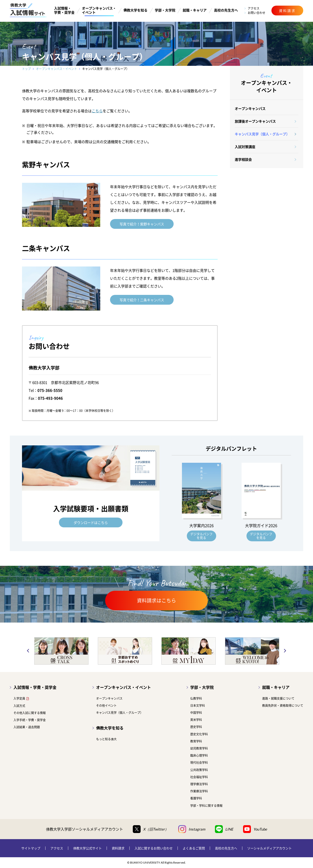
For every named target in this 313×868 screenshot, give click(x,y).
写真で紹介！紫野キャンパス (142, 224)
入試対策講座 (245, 147)
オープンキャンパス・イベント (99, 10)
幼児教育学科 (199, 748)
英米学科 (196, 720)
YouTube (255, 829)
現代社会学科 (199, 763)
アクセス (254, 8)
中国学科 (196, 713)
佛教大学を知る (135, 10)
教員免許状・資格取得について (283, 706)
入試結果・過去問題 (27, 727)
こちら (97, 111)
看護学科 (196, 798)
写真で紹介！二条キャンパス (142, 300)
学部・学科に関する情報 (206, 806)
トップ (26, 69)
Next (285, 651)
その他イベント (106, 706)
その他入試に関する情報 (30, 713)
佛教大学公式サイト (87, 848)
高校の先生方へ (226, 10)
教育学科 (196, 741)
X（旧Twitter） (151, 829)
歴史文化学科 (199, 734)
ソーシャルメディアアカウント (269, 848)
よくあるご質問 (194, 848)
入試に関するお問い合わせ (154, 848)
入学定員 (19, 698)
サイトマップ (31, 848)
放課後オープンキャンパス (255, 121)
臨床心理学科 (199, 755)
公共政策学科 (199, 770)
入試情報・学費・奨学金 (64, 10)
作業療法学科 (199, 791)
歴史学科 (196, 727)
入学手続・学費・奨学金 (30, 720)
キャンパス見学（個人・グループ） (262, 134)
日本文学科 (198, 706)
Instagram (192, 829)
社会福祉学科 (199, 777)
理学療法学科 (199, 784)
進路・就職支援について (278, 698)
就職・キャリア (195, 10)
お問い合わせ (257, 13)
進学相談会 (243, 159)
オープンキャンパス (250, 108)
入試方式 (19, 706)
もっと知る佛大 (106, 739)
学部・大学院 (165, 10)
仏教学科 (196, 698)
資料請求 (118, 848)
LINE (224, 829)
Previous (28, 651)
